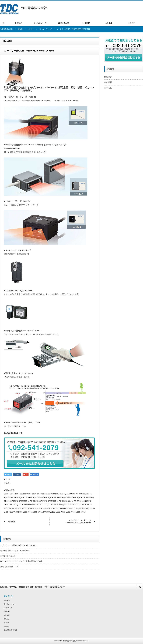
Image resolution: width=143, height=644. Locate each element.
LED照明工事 (8, 608)
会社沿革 (108, 88)
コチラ (19, 433)
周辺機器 (12, 522)
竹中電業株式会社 (69, 641)
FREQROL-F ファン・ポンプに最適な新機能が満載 (21, 561)
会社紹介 (7, 619)
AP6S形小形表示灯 (8, 556)
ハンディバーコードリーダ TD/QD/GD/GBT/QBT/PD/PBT (80, 522)
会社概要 (108, 82)
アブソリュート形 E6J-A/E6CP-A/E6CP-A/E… (19, 545)
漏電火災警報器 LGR (9, 567)
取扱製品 (7, 600)
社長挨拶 (108, 77)
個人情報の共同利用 (10, 630)
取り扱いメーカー (10, 604)
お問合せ (7, 626)
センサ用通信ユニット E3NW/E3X (15, 551)
